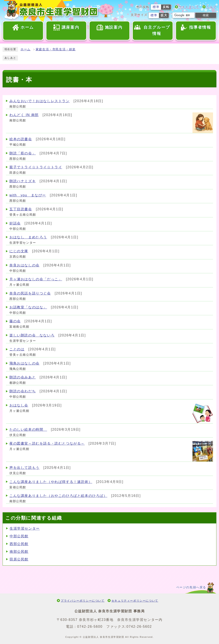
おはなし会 (19, 405)
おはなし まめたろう (28, 237)
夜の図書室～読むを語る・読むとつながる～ (47, 443)
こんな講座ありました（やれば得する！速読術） (51, 482)
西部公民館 (19, 544)
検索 (206, 15)
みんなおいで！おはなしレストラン (40, 101)
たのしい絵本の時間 (28, 430)
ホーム (26, 49)
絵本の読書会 (21, 139)
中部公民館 (19, 536)
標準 (156, 7)
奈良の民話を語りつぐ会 (30, 293)
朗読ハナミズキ (23, 181)
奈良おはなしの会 (24, 265)
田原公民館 (19, 559)
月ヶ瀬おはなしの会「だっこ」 (36, 279)
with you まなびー (28, 195)
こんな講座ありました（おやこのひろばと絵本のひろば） (58, 496)
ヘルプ (211, 7)
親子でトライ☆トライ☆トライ (36, 167)
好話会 (15, 223)
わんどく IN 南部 (24, 115)
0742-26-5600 (90, 627)
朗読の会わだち (23, 391)
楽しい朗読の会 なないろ (32, 335)
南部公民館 (19, 552)
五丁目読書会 (21, 209)
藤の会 (15, 321)
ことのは (17, 349)
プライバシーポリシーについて (83, 601)
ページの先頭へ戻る (191, 587)
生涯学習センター (25, 528)
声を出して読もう (24, 468)
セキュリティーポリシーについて (135, 601)
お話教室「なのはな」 (28, 307)
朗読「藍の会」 (23, 153)
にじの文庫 (19, 251)
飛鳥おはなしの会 (24, 363)
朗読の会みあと (23, 377)
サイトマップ (189, 7)
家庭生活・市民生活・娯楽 (56, 49)
